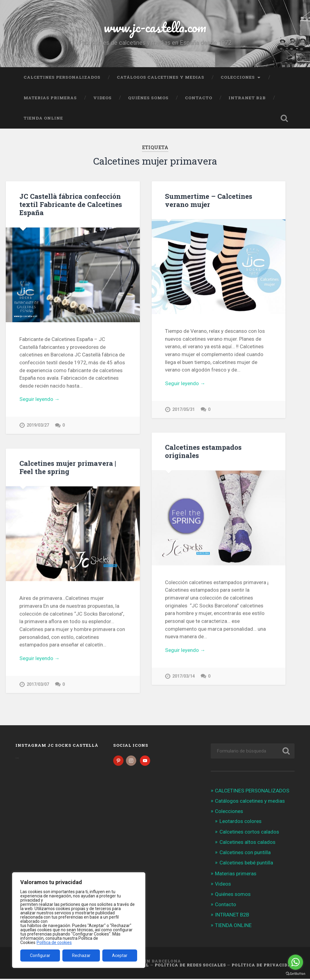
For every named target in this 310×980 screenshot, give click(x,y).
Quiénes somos (148, 98)
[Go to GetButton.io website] (295, 974)
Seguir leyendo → (40, 399)
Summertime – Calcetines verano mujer (209, 200)
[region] (79, 920)
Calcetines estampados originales (203, 451)
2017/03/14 (183, 676)
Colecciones (238, 77)
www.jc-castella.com (155, 27)
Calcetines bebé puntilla (246, 864)
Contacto (199, 98)
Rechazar (81, 955)
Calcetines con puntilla (245, 853)
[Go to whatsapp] (295, 962)
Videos (102, 98)
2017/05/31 (183, 410)
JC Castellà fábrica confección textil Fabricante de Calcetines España (71, 204)
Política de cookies (54, 942)
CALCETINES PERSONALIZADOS (62, 77)
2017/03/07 (38, 685)
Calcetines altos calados (247, 843)
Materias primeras (50, 98)
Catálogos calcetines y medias (161, 77)
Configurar (40, 955)
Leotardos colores (241, 822)
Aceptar (120, 955)
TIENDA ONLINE (43, 118)
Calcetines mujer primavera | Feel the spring (68, 467)
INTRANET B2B (247, 98)
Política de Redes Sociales (190, 966)
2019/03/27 (38, 425)
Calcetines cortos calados (249, 833)
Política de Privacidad (263, 966)
